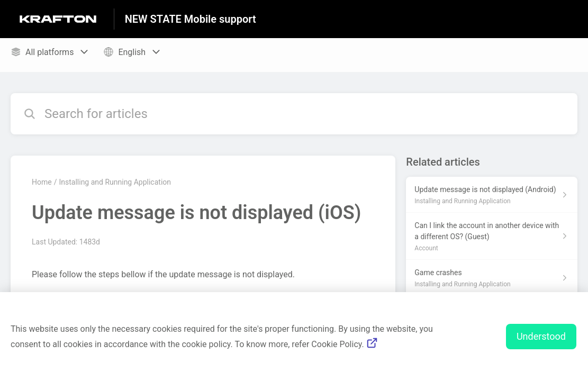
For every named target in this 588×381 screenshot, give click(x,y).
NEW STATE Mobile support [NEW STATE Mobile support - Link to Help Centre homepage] (191, 19)
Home (42, 182)
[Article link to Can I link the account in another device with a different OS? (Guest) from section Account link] (492, 236)
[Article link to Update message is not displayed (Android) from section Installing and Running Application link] (492, 195)
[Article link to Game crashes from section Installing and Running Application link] (492, 278)
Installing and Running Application (115, 182)
